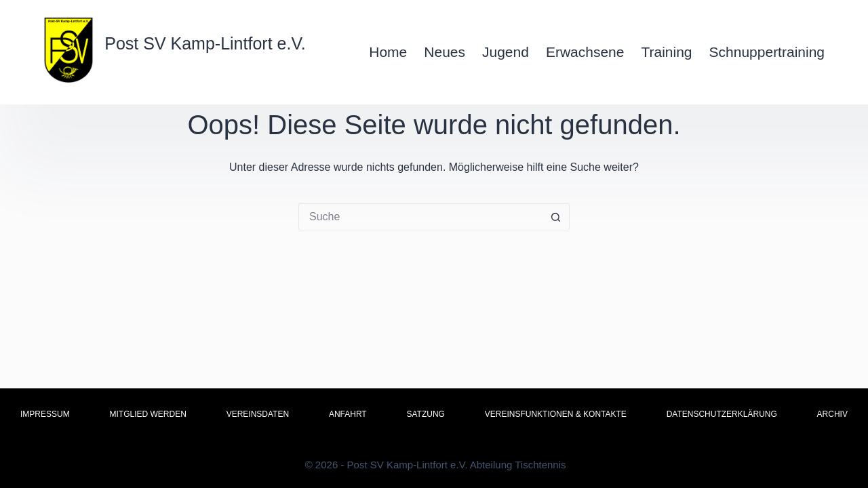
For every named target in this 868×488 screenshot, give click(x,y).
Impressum (45, 414)
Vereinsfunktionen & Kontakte (556, 414)
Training (666, 52)
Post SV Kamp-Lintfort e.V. (205, 43)
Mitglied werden (147, 414)
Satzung (425, 414)
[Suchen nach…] (420, 217)
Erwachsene (585, 52)
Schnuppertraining (767, 52)
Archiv (832, 414)
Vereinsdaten (258, 414)
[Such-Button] (556, 217)
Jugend (506, 52)
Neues (445, 52)
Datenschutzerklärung (722, 414)
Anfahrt (348, 414)
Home (388, 52)
